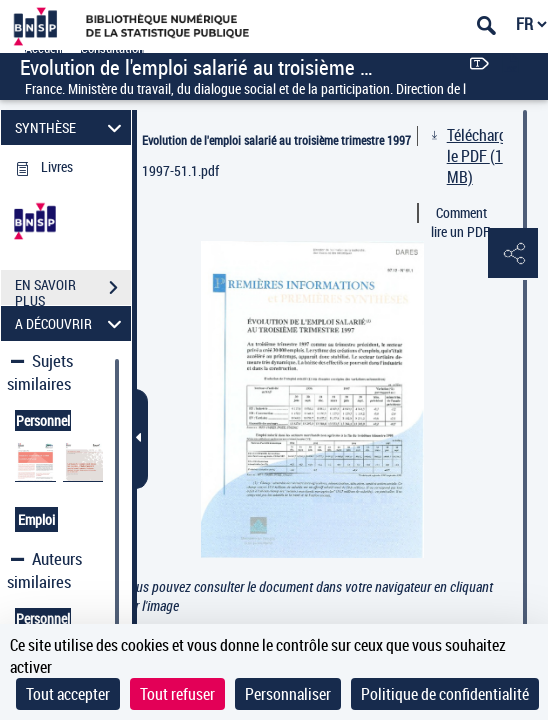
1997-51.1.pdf (180, 170)
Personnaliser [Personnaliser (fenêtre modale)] (288, 694)
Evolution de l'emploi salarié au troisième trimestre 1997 (276, 140)
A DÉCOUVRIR (71, 323)
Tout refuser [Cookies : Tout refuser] (177, 694)
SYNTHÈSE (71, 127)
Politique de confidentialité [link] (445, 694)
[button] (513, 254)
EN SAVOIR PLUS (73, 290)
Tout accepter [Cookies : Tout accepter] (68, 694)
